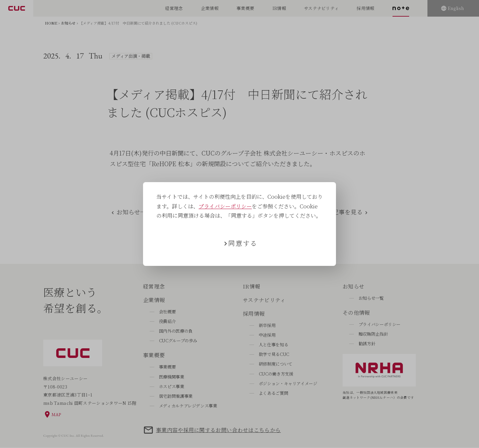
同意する (243, 243)
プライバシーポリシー (225, 206)
